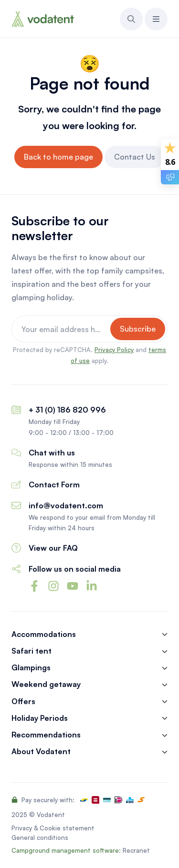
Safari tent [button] (32, 651)
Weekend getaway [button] (46, 684)
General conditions (40, 838)
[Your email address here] (62, 329)
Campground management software (65, 850)
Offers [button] (23, 701)
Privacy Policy (114, 350)
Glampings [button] (31, 668)
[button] (131, 19)
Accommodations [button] (44, 634)
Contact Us (135, 157)
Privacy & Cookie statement (53, 828)
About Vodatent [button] (41, 752)
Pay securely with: (43, 800)
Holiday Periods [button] (40, 718)
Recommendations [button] (46, 735)
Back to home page (58, 157)
